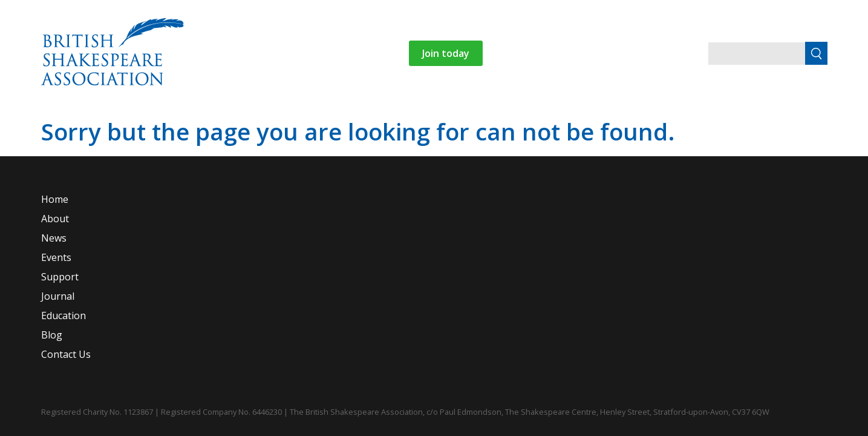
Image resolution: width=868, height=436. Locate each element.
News (241, 125)
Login (713, 125)
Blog (539, 125)
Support (358, 125)
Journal (413, 125)
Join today (556, 53)
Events (289, 125)
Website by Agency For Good (814, 399)
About (180, 125)
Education (472, 125)
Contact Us (595, 125)
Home (132, 125)
